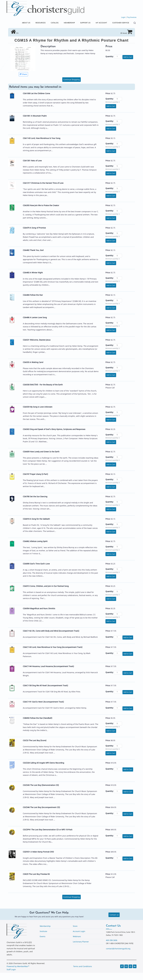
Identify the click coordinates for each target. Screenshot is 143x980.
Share (23, 81)
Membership (45, 933)
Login (123, 17)
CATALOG (48, 23)
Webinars (77, 944)
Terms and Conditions (83, 974)
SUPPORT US (81, 23)
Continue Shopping (71, 87)
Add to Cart (128, 64)
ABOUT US (17, 23)
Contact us (114, 922)
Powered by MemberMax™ (18, 974)
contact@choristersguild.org (118, 956)
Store (75, 933)
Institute (43, 939)
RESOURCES (33, 23)
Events (43, 944)
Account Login (79, 939)
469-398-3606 (112, 947)
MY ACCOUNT (99, 23)
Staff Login (11, 977)
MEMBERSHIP (64, 23)
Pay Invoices (132, 17)
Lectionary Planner (81, 949)
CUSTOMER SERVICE (22, 30)
